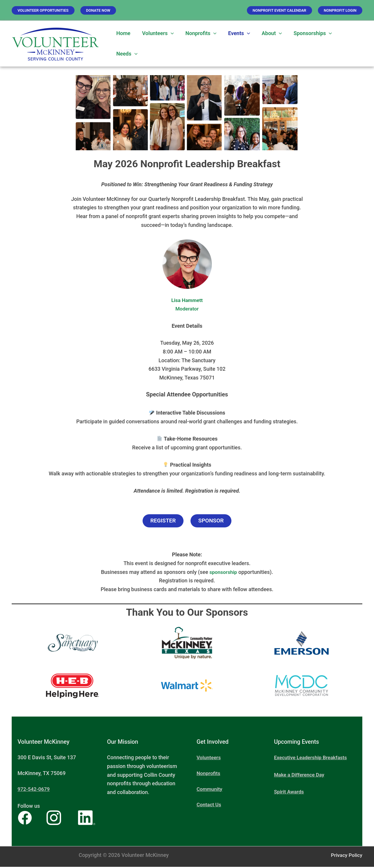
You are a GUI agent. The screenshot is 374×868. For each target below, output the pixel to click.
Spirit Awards (290, 793)
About (267, 33)
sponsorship (223, 573)
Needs (126, 54)
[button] (43, 10)
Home (123, 33)
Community (210, 790)
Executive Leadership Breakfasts (312, 759)
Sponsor (213, 522)
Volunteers (156, 33)
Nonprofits (198, 33)
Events (235, 33)
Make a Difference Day (301, 776)
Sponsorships (306, 33)
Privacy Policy (346, 856)
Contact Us (210, 806)
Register (161, 522)
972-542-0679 (34, 790)
